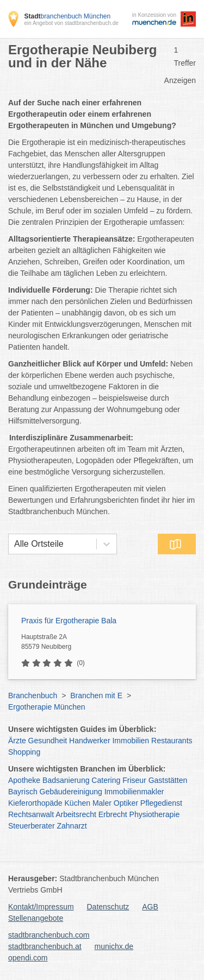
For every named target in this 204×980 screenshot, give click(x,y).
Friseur (134, 780)
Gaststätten (168, 780)
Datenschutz (108, 907)
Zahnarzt (72, 826)
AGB (150, 907)
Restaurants (172, 741)
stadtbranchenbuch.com (49, 935)
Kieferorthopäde (35, 803)
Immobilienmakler (134, 792)
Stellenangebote (36, 918)
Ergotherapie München (47, 707)
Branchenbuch (33, 696)
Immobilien (131, 741)
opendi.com (28, 958)
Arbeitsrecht (76, 814)
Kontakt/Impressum (41, 907)
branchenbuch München (67, 16)
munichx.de (114, 946)
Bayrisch (23, 792)
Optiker (126, 803)
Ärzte (17, 741)
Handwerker (89, 741)
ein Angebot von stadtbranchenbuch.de (71, 23)
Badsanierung (66, 780)
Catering (106, 780)
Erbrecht (113, 814)
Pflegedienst (161, 803)
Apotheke (24, 780)
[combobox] (14, 544)
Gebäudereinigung (71, 792)
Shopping (24, 752)
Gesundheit (48, 741)
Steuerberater (32, 826)
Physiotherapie (155, 814)
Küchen (78, 803)
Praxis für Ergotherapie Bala (69, 621)
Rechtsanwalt (31, 814)
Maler (102, 803)
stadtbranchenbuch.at (45, 946)
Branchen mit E (96, 696)
